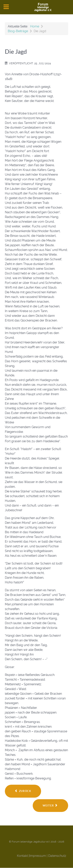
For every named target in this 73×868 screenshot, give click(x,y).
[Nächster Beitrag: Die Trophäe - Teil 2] (50, 806)
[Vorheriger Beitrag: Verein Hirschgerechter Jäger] (23, 791)
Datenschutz (57, 856)
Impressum (38, 856)
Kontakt (22, 856)
